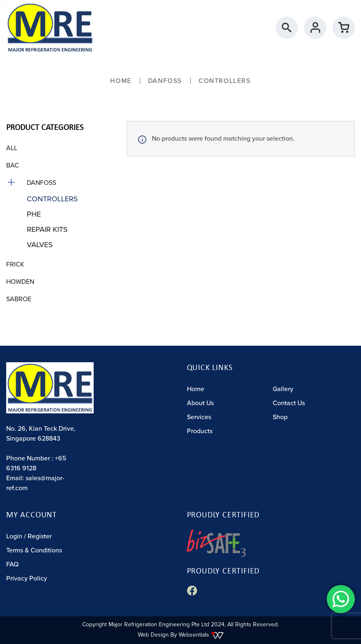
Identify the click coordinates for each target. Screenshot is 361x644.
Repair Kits (47, 229)
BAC (13, 165)
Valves (40, 245)
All (12, 148)
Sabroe (19, 299)
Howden (20, 282)
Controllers (52, 199)
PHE (34, 214)
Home (121, 81)
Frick (15, 264)
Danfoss (165, 81)
